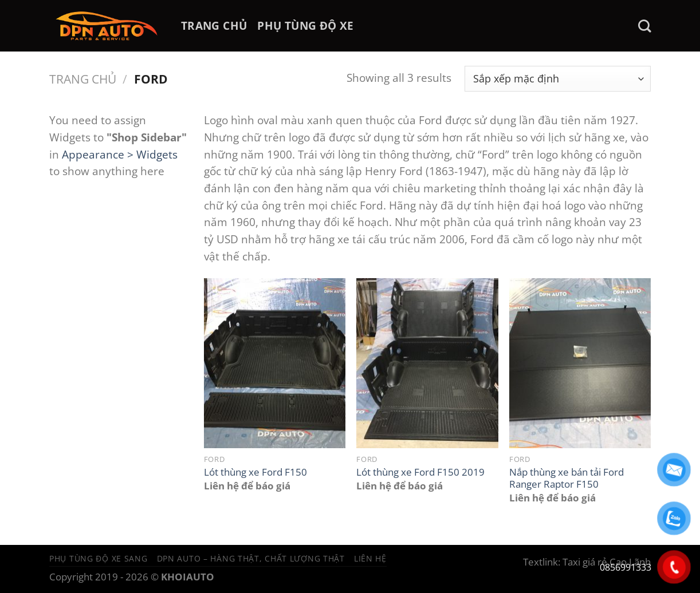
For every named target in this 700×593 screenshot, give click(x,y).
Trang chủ (83, 79)
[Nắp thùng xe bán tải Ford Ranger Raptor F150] (580, 363)
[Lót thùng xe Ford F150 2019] (427, 363)
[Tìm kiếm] (644, 26)
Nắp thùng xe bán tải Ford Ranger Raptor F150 (567, 478)
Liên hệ (370, 558)
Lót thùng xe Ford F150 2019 (420, 472)
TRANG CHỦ (214, 25)
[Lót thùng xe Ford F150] (275, 363)
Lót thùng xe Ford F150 (255, 472)
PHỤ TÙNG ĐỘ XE (305, 25)
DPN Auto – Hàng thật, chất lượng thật (251, 558)
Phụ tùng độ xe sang (99, 558)
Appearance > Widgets (120, 154)
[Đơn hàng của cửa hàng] (558, 79)
